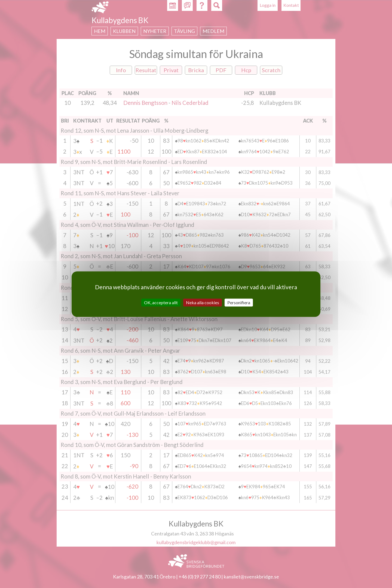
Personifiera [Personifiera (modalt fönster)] (239, 302)
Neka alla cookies (203, 302)
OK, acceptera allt (161, 302)
